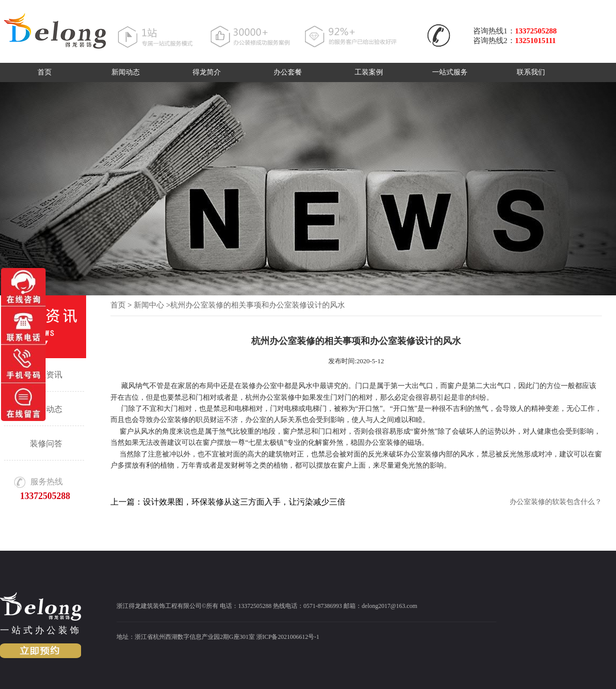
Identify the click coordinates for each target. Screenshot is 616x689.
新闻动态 (126, 72)
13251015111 (536, 41)
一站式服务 (450, 72)
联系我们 (531, 72)
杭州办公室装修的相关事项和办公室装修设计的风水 (258, 305)
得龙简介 (207, 72)
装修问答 (46, 444)
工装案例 (369, 72)
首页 (45, 72)
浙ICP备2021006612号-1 (288, 637)
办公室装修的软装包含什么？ (556, 502)
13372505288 (536, 31)
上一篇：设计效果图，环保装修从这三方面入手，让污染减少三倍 (228, 502)
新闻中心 (149, 305)
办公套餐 (288, 72)
